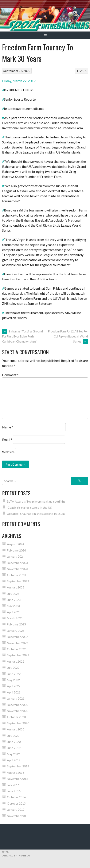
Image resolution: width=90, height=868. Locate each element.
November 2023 (17, 569)
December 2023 (17, 563)
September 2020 (18, 723)
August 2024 (16, 544)
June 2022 (14, 674)
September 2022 (18, 655)
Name (8, 427)
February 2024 (16, 550)
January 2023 (16, 631)
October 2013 (16, 803)
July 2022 (13, 668)
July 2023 (13, 594)
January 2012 (16, 810)
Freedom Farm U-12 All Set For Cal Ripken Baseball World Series (68, 336)
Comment (10, 375)
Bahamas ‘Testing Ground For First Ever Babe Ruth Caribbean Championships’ (22, 336)
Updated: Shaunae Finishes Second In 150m (36, 514)
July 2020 (13, 736)
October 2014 (16, 797)
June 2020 (14, 742)
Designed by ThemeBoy (16, 856)
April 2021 (14, 692)
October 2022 (16, 649)
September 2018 (18, 766)
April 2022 (14, 686)
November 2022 (17, 643)
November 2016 (17, 779)
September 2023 (18, 581)
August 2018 (16, 773)
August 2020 (16, 729)
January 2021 (16, 698)
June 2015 (14, 791)
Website (8, 452)
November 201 (17, 816)
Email (7, 439)
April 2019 (14, 760)
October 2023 (16, 575)
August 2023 (16, 587)
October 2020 (16, 717)
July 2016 (13, 785)
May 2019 (13, 754)
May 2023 (13, 606)
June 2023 (14, 600)
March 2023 (15, 618)
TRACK (81, 71)
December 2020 (17, 705)
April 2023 (14, 612)
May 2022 (13, 680)
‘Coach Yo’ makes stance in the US (29, 508)
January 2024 (16, 556)
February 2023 (16, 624)
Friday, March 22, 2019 (19, 81)
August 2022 (16, 661)
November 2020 (17, 711)
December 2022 (17, 637)
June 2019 (14, 748)
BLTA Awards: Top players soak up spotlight (36, 501)
